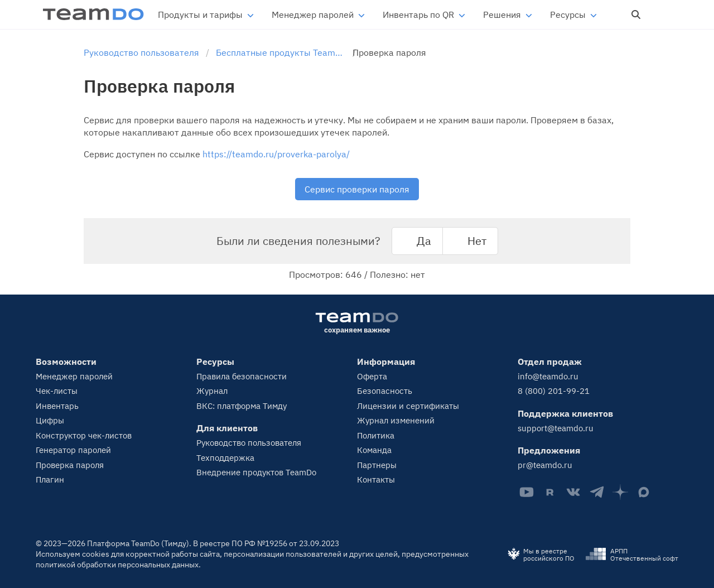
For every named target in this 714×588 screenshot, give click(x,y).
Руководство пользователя (249, 443)
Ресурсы (568, 15)
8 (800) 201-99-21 (554, 391)
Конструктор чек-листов (84, 435)
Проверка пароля (70, 465)
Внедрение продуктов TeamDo (256, 472)
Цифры (50, 420)
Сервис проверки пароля (357, 189)
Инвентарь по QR (418, 15)
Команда (374, 450)
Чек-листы (57, 391)
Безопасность (385, 391)
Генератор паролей (73, 450)
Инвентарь (57, 406)
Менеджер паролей (313, 15)
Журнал (212, 391)
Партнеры (377, 465)
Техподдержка (225, 458)
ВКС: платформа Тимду (242, 406)
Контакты (376, 479)
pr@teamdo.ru (545, 465)
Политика (376, 435)
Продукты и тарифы (200, 15)
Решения (502, 15)
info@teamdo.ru (548, 376)
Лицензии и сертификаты (408, 406)
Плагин (50, 479)
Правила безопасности (242, 376)
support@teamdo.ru (556, 428)
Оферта (372, 376)
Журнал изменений (396, 420)
